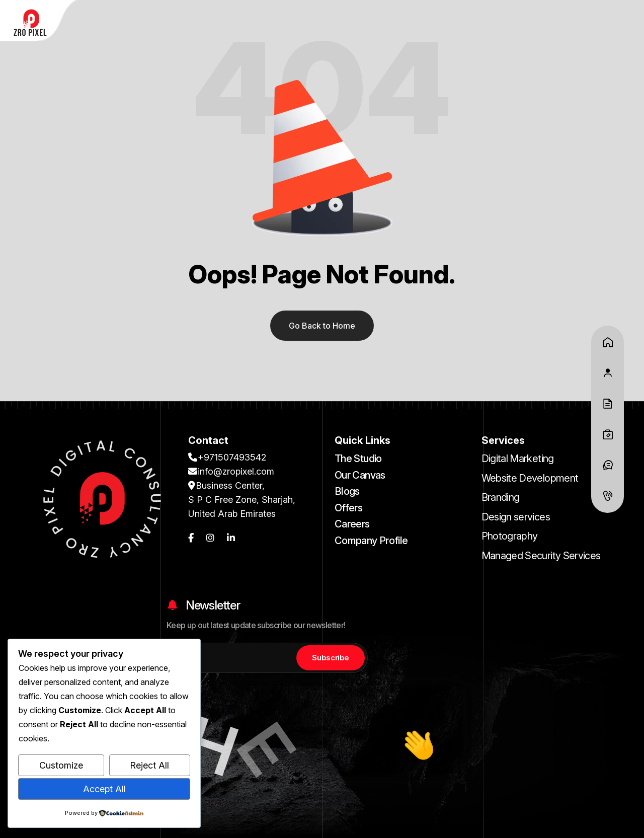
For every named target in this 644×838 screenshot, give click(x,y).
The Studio (358, 459)
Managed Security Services (541, 556)
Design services (516, 517)
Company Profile (371, 541)
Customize (61, 765)
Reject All (149, 765)
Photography (510, 536)
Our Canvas (360, 475)
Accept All (104, 789)
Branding (501, 497)
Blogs (347, 491)
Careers (352, 524)
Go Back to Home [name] (322, 326)
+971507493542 (227, 457)
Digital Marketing (518, 459)
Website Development (530, 478)
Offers (348, 508)
